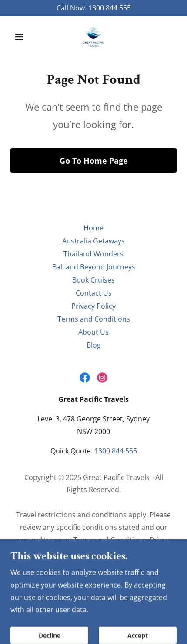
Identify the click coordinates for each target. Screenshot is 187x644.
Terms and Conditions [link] (94, 319)
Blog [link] (94, 345)
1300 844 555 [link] (110, 8)
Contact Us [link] (94, 293)
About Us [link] (93, 332)
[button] (23, 37)
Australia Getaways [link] (93, 241)
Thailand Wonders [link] (93, 254)
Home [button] (93, 228)
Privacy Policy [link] (93, 306)
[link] (93, 37)
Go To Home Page (94, 161)
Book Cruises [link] (93, 280)
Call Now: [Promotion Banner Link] (72, 8)
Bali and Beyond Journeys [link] (94, 267)
